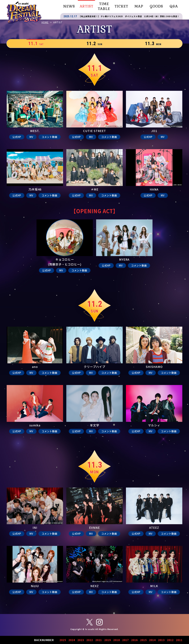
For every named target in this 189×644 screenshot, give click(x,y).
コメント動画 (50, 137)
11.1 (36, 43)
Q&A (174, 6)
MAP (139, 6)
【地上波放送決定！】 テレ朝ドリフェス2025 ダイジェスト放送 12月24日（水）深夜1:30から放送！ (129, 16)
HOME (45, 22)
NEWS (69, 6)
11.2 (94, 43)
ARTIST (87, 6)
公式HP (17, 137)
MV (31, 137)
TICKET (121, 6)
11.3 (153, 43)
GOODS (156, 6)
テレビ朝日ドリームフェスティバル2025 (24, 12)
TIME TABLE (104, 6)
